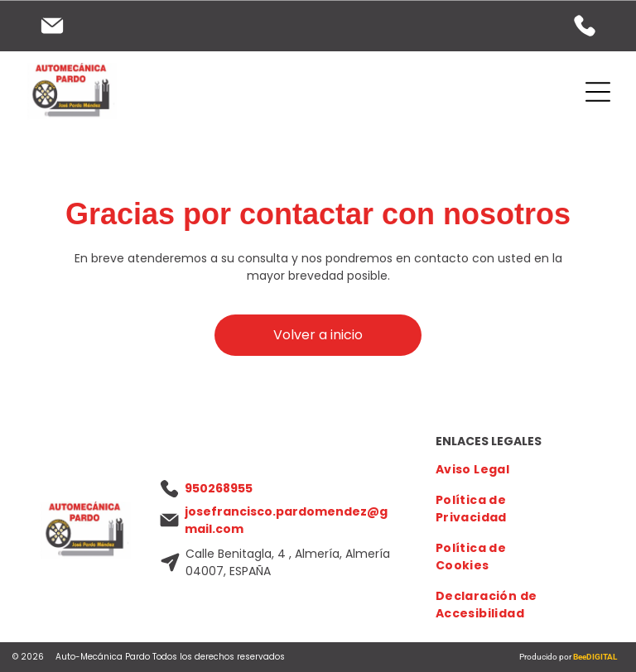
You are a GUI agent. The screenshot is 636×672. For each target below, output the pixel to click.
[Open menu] (598, 92)
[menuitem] (494, 470)
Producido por (546, 657)
